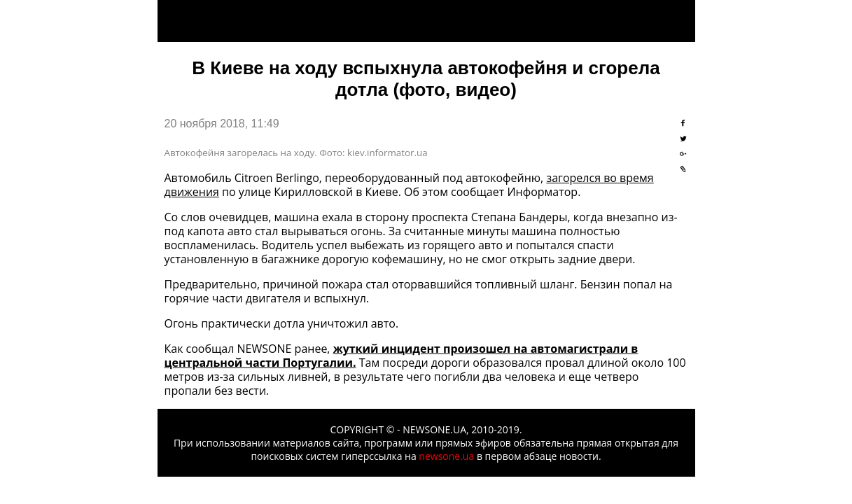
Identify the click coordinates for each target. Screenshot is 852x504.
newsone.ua (446, 456)
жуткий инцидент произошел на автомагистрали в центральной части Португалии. (401, 356)
